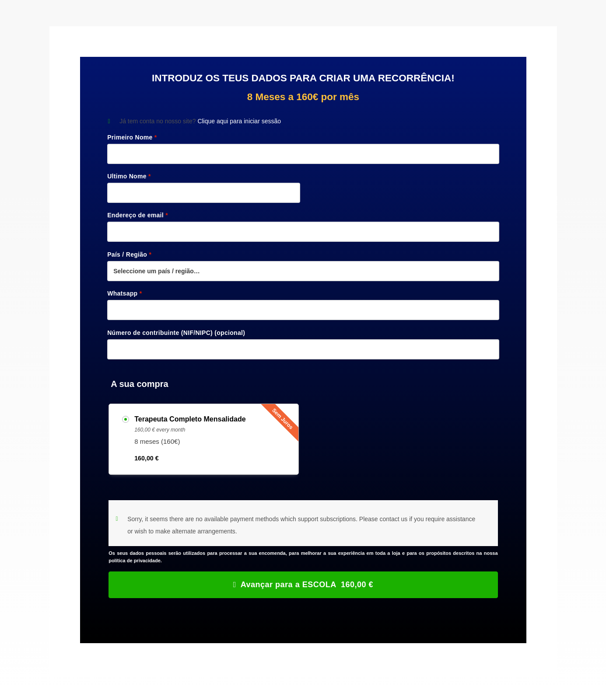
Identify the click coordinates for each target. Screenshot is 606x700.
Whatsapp (124, 293)
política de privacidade (135, 561)
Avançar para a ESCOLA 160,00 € (307, 585)
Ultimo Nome (129, 176)
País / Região (129, 254)
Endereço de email (138, 215)
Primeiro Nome (132, 137)
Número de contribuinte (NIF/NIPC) (176, 333)
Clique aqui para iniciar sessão (239, 121)
